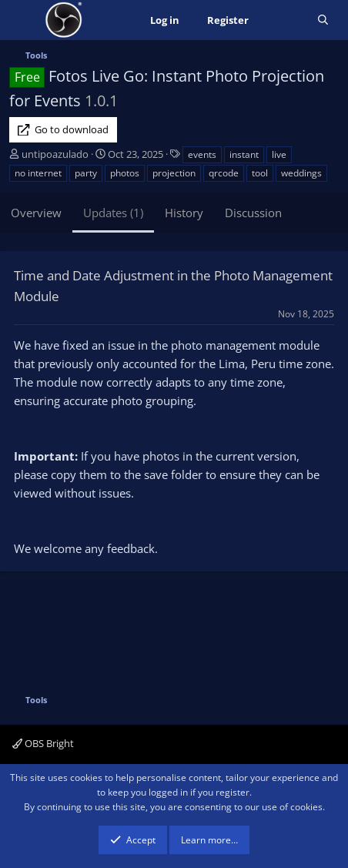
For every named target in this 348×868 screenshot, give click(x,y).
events (202, 154)
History (184, 213)
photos (125, 173)
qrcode (224, 173)
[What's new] (283, 20)
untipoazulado (55, 154)
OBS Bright (43, 743)
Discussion (253, 213)
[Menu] (23, 20)
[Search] (323, 20)
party (86, 173)
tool (260, 173)
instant (244, 154)
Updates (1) (113, 213)
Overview (36, 213)
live (279, 154)
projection (174, 173)
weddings (301, 173)
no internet (38, 173)
